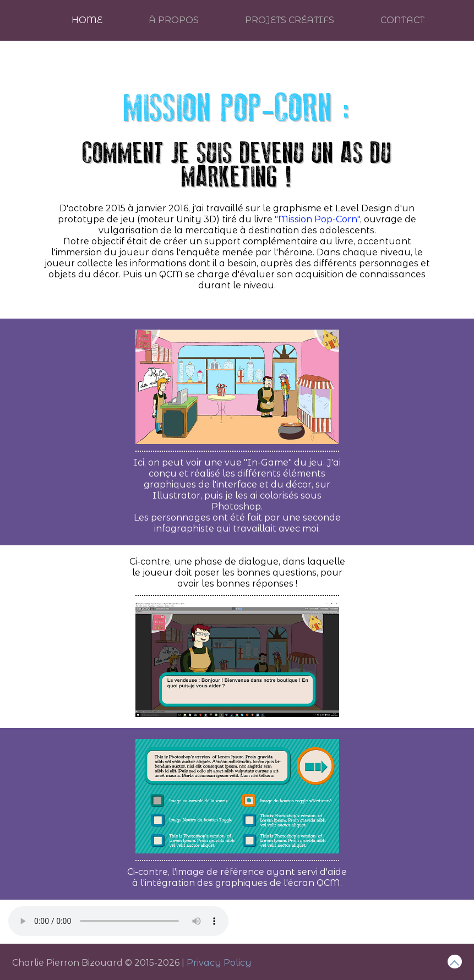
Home (87, 20)
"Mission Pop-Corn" (317, 219)
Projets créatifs (290, 20)
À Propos (174, 20)
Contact (402, 20)
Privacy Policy (219, 963)
